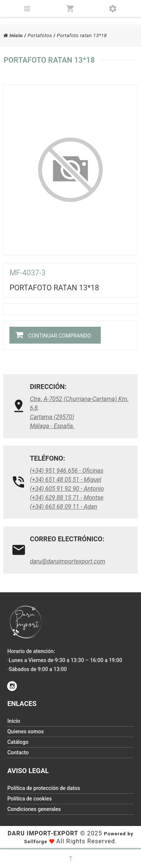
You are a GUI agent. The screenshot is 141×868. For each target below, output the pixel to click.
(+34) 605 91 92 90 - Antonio (67, 489)
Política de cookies (29, 799)
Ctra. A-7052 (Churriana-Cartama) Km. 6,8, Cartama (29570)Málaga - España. (79, 412)
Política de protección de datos (44, 788)
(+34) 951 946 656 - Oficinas (67, 471)
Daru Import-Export (43, 833)
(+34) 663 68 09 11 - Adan (63, 507)
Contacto (18, 752)
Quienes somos (25, 731)
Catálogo (18, 742)
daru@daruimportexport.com (67, 561)
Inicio (13, 35)
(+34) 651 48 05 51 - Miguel (65, 480)
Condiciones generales (34, 809)
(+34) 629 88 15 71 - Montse (67, 498)
